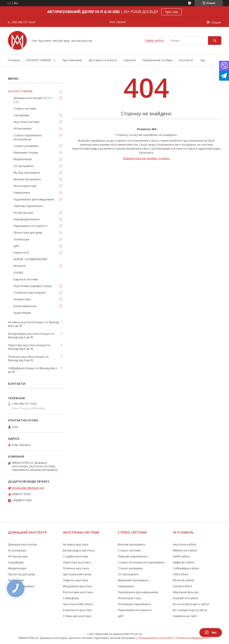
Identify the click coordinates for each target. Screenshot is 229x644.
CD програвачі (24, 166)
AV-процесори (18, 556)
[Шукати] (215, 41)
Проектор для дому (22, 574)
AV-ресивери (23, 128)
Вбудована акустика (78, 586)
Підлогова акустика (77, 562)
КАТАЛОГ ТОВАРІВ (39, 60)
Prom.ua (137, 634)
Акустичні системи (26, 122)
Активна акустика (76, 544)
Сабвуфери (71, 598)
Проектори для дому (28, 232)
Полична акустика (76, 568)
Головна (14, 60)
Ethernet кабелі (183, 580)
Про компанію (72, 60)
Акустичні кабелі (185, 544)
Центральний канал (77, 574)
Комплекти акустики (77, 610)
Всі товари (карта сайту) (190, 610)
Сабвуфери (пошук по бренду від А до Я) (32, 370)
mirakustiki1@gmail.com (28, 488)
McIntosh (20, 266)
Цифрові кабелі (184, 562)
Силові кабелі (182, 586)
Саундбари (21, 115)
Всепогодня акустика (78, 592)
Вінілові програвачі (27, 179)
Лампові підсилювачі (28, 206)
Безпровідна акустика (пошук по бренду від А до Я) (31, 335)
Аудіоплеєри (22, 313)
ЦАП (16, 246)
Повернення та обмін (157, 60)
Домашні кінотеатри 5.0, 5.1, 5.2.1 (33, 100)
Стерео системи (25, 108)
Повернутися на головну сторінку (146, 158)
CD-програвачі (128, 574)
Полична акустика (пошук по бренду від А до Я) (28, 358)
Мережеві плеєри (26, 152)
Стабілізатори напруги (30, 293)
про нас (172, 12)
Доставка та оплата (103, 60)
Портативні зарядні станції (32, 286)
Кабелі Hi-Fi (21, 253)
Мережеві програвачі (133, 580)
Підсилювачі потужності (30, 226)
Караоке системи (26, 279)
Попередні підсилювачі (134, 604)
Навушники (22, 192)
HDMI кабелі (181, 556)
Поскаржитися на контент (155, 638)
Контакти (186, 60)
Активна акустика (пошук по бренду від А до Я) (34, 324)
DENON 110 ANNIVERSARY (31, 259)
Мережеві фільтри (186, 592)
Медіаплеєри (23, 159)
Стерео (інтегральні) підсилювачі (141, 562)
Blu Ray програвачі (27, 173)
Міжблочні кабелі (185, 550)
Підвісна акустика (76, 580)
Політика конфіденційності (193, 638)
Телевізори (21, 239)
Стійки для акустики (77, 616)
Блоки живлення (25, 306)
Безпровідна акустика (79, 550)
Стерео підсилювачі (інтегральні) (28, 137)
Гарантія (130, 60)
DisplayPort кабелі (185, 598)
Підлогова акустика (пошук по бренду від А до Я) (29, 347)
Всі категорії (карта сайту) (191, 604)
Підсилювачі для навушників (34, 199)
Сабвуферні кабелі (186, 568)
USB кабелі (180, 574)
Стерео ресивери (26, 146)
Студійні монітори (76, 556)
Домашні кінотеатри (22, 544)
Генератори (22, 299)
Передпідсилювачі (27, 219)
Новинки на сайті (185, 616)
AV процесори (23, 213)
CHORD (18, 273)
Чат (211, 633)
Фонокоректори (25, 186)
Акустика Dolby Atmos (78, 604)
